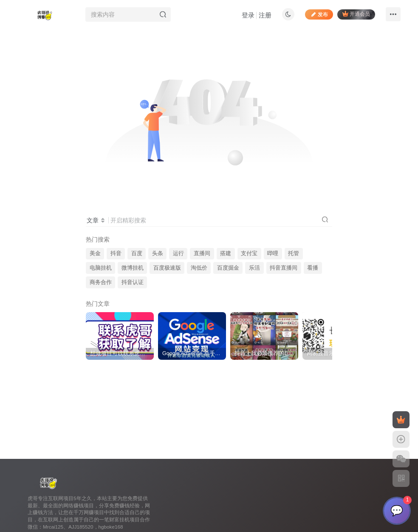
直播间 (202, 253)
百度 (137, 253)
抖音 (116, 253)
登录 (248, 15)
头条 (158, 253)
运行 (178, 253)
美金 (95, 253)
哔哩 (273, 253)
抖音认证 (133, 282)
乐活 (254, 268)
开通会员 (356, 14)
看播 (313, 268)
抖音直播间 (284, 268)
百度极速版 (167, 268)
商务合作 (101, 282)
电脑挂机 (101, 268)
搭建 (226, 253)
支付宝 (249, 253)
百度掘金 (228, 268)
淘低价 (199, 268)
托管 (294, 253)
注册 (265, 15)
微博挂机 (133, 268)
